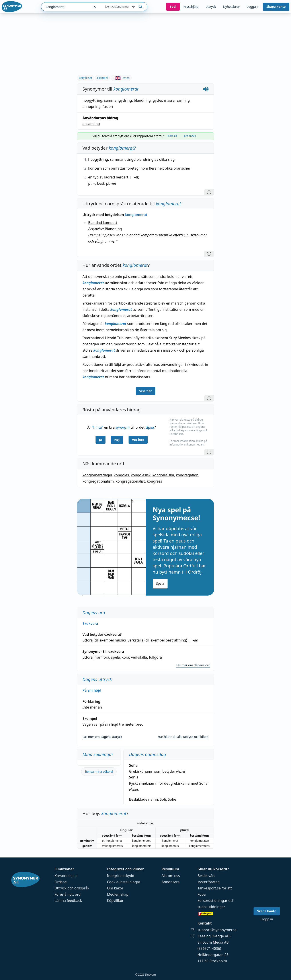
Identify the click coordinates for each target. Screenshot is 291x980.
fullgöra (155, 657)
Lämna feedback (68, 901)
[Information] (209, 192)
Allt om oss (171, 876)
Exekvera (90, 624)
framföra (102, 657)
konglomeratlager (97, 475)
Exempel (102, 78)
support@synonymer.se (217, 930)
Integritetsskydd (121, 876)
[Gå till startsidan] (12, 7)
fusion (108, 107)
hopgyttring (92, 100)
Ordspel (61, 882)
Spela (160, 583)
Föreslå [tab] (173, 136)
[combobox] (66, 7)
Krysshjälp (191, 7)
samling (183, 100)
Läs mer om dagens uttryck (102, 737)
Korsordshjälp (66, 876)
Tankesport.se (209, 888)
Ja (101, 440)
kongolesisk (141, 475)
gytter (157, 100)
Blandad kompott (103, 223)
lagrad (109, 177)
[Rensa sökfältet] (95, 7)
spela (115, 657)
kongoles (121, 475)
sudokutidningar (211, 907)
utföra (88, 640)
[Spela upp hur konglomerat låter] (206, 89)
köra (125, 657)
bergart (122, 177)
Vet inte (138, 440)
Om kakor (115, 888)
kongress (155, 481)
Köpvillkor (115, 901)
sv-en (121, 78)
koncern (95, 168)
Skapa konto (276, 7)
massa (169, 100)
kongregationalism (98, 481)
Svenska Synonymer (120, 7)
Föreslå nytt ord (68, 894)
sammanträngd (123, 159)
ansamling (91, 124)
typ (96, 177)
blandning (142, 100)
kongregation (187, 475)
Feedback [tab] (190, 136)
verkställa (136, 640)
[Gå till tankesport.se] (217, 913)
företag (132, 168)
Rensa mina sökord (99, 771)
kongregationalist (130, 481)
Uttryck (211, 7)
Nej (117, 440)
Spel (173, 7)
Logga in (253, 7)
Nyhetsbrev (231, 7)
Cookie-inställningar (124, 882)
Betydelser (86, 78)
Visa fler (145, 391)
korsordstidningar (212, 901)
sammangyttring (118, 100)
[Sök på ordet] (141, 7)
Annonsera (171, 882)
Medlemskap (118, 894)
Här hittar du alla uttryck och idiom (183, 737)
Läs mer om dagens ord (193, 665)
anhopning (92, 107)
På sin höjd (92, 690)
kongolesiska (163, 475)
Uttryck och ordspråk (72, 888)
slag (171, 159)
